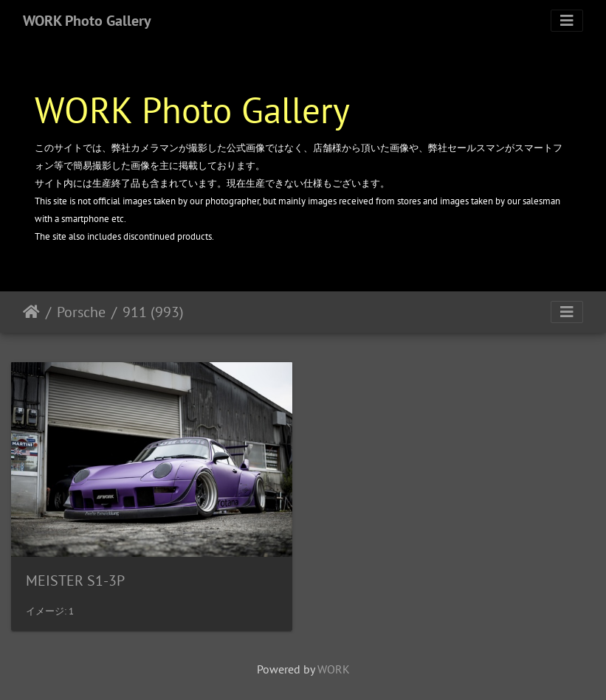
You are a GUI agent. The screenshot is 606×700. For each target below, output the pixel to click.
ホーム (31, 312)
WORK (334, 669)
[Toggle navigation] (567, 21)
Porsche (81, 312)
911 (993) (153, 312)
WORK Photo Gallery (87, 21)
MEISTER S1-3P (75, 581)
